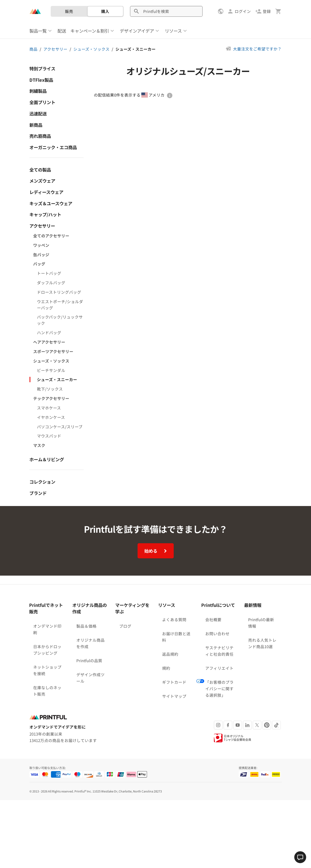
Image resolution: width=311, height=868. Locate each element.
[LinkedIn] (247, 620)
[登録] (263, 11)
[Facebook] (228, 620)
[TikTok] (276, 620)
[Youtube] (238, 620)
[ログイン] (239, 11)
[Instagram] (218, 620)
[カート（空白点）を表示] (278, 11)
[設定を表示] (221, 11)
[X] (257, 620)
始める (156, 446)
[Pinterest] (267, 620)
